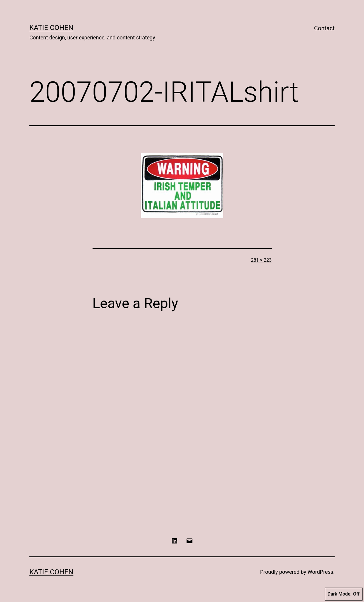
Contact (324, 28)
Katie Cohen (51, 28)
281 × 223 (261, 260)
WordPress (320, 572)
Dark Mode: (344, 594)
